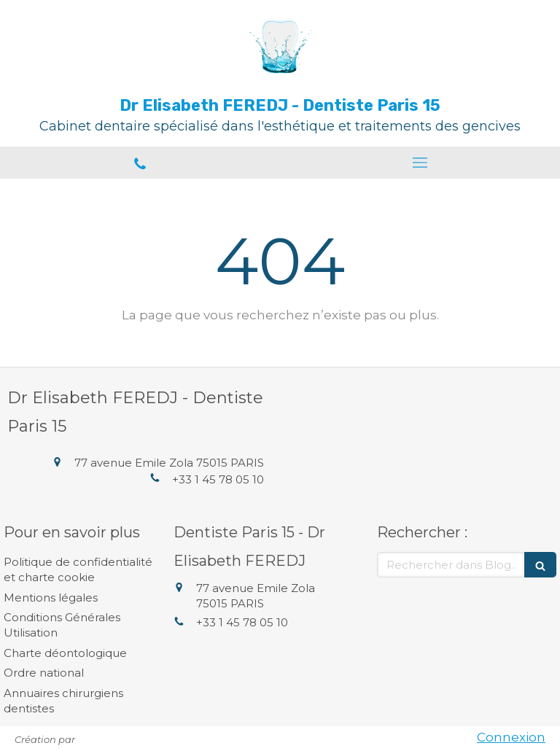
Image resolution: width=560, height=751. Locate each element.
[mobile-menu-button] (420, 163)
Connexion (511, 737)
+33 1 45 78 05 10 (218, 479)
